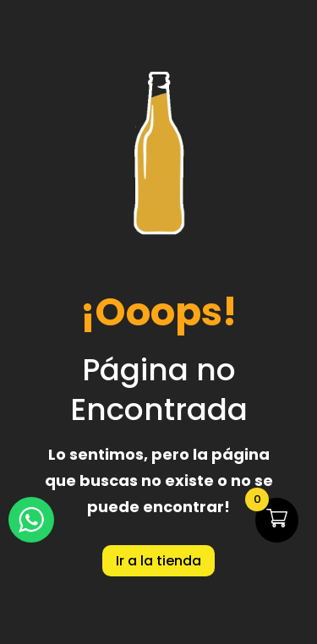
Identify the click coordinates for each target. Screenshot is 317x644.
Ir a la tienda (158, 561)
